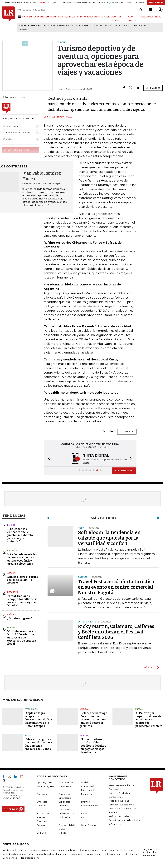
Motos (108, 26)
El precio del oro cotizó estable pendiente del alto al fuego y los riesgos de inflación (94, 745)
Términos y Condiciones (121, 804)
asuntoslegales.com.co (15, 850)
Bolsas (84, 735)
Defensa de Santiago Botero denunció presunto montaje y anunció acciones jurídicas (94, 719)
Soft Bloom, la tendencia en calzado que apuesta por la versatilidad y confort (109, 538)
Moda (28, 735)
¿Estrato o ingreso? (20, 618)
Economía (87, 794)
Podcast (41, 825)
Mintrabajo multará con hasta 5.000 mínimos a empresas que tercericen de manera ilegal (23, 637)
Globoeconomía (90, 805)
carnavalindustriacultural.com (51, 854)
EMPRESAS (51, 17)
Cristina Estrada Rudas (58, 117)
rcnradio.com (94, 854)
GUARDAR (153, 88)
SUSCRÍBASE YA (124, 470)
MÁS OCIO (150, 667)
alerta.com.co (10, 857)
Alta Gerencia (66, 782)
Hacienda (12, 550)
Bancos (24, 30)
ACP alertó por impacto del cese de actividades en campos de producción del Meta (149, 719)
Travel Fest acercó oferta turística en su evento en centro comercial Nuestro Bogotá (116, 587)
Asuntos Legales (45, 786)
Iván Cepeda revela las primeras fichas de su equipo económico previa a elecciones (22, 559)
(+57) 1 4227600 (11, 798)
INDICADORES (147, 17)
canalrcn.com (77, 854)
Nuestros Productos (119, 793)
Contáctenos (116, 797)
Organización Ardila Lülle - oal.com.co (151, 852)
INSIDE (158, 17)
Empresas (42, 801)
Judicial (85, 709)
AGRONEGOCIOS (92, 17)
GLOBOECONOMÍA (73, 17)
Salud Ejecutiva (89, 825)
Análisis (11, 573)
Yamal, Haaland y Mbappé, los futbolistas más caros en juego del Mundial (22, 600)
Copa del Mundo (81, 26)
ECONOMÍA (39, 17)
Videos (63, 832)
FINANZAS (27, 17)
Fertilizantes (122, 26)
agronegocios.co (39, 850)
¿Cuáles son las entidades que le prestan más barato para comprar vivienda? (20, 535)
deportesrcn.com (30, 857)
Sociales (41, 832)
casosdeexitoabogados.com (18, 854)
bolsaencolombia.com (121, 850)
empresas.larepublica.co (64, 850)
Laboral (12, 627)
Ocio (84, 817)
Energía (139, 709)
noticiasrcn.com (113, 854)
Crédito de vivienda (142, 26)
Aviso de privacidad (119, 800)
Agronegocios (44, 782)
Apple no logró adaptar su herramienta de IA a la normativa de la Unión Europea (39, 719)
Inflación (97, 26)
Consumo (42, 794)
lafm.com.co (131, 854)
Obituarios (64, 817)
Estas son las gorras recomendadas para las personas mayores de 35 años (39, 744)
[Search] (141, 10)
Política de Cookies (119, 816)
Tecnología (32, 709)
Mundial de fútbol (60, 26)
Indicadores (43, 813)
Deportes (13, 592)
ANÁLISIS (106, 17)
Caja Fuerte (65, 786)
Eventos (85, 801)
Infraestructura (66, 813)
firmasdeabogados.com (93, 850)
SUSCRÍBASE (156, 2)
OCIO (61, 17)
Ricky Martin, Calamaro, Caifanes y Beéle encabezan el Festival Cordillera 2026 (116, 632)
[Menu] (20, 17)
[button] (48, 458)
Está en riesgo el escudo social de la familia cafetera (23, 580)
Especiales (65, 801)
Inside (84, 813)
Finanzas (41, 805)
